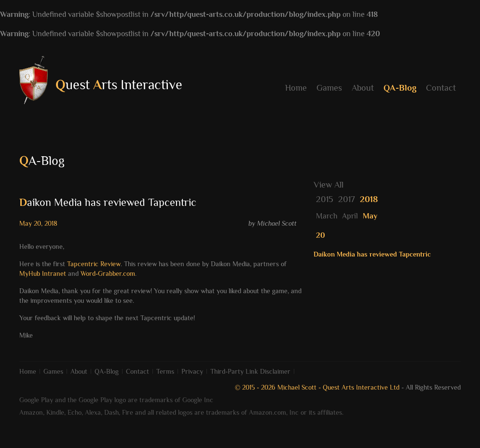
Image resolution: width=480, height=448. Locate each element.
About (363, 88)
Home (296, 88)
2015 (325, 199)
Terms (165, 371)
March (327, 216)
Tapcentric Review (94, 264)
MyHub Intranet (43, 273)
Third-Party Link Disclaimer (250, 371)
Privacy (192, 371)
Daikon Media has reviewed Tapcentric (372, 254)
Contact (441, 88)
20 (321, 235)
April (350, 216)
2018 (369, 199)
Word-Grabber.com (108, 273)
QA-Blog (400, 88)
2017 (347, 199)
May (370, 216)
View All (329, 185)
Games (329, 88)
